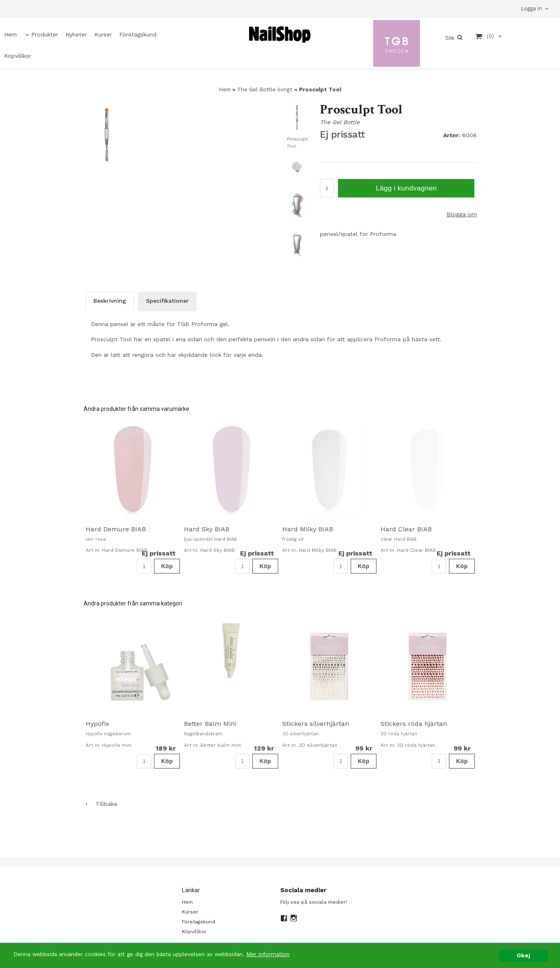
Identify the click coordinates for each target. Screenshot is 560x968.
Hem (10, 34)
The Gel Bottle (340, 122)
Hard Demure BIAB (116, 529)
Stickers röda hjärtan (414, 724)
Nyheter (76, 34)
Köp (167, 566)
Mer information (268, 954)
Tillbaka (100, 804)
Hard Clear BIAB (406, 529)
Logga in (531, 8)
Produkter (45, 34)
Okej (523, 955)
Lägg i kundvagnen (406, 188)
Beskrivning (110, 301)
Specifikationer (167, 301)
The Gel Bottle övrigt (266, 90)
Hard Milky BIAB (308, 529)
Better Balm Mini (210, 724)
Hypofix (97, 724)
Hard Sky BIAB (207, 529)
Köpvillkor (18, 56)
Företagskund (138, 34)
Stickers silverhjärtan (316, 724)
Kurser (103, 34)
